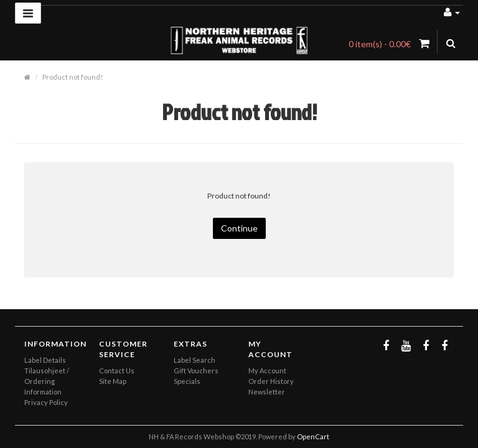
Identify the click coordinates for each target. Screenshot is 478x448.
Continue (239, 228)
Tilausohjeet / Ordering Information (47, 381)
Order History (271, 381)
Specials (187, 381)
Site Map (113, 381)
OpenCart (313, 436)
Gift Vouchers (196, 371)
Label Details (45, 360)
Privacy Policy (46, 402)
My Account (267, 371)
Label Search (194, 360)
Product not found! (73, 77)
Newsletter (267, 392)
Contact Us (117, 371)
